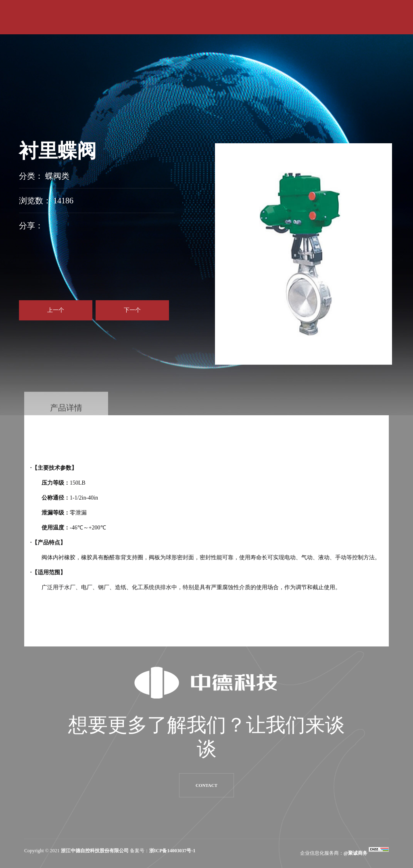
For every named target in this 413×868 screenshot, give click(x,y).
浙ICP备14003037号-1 (172, 851)
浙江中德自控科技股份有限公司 (95, 851)
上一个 (56, 310)
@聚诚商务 (356, 853)
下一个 (132, 310)
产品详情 (66, 416)
